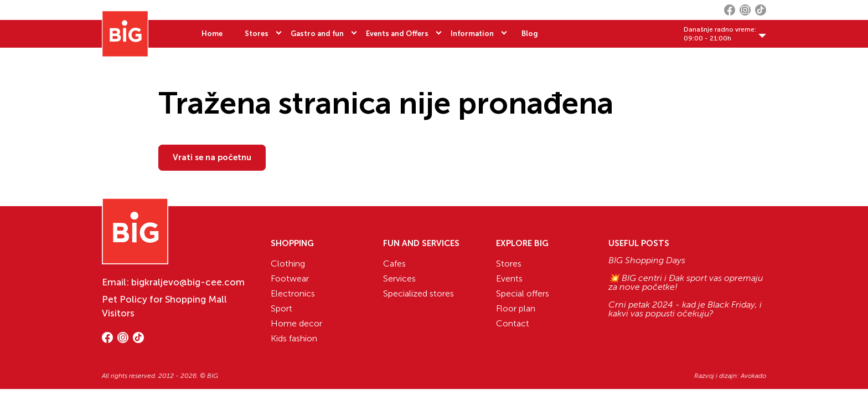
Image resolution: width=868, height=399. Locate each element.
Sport (281, 308)
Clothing (288, 264)
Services (399, 278)
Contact (513, 323)
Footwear (290, 278)
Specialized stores (418, 293)
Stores (257, 34)
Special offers (523, 293)
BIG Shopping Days (647, 260)
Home (212, 34)
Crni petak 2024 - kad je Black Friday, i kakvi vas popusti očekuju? (685, 309)
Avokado (753, 376)
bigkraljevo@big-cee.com (188, 282)
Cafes (394, 264)
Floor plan (516, 308)
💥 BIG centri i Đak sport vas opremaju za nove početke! (686, 283)
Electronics (293, 293)
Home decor (296, 323)
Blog (530, 34)
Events (509, 278)
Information (472, 34)
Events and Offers (397, 34)
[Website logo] (125, 34)
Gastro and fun (317, 34)
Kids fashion (294, 338)
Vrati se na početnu (212, 157)
